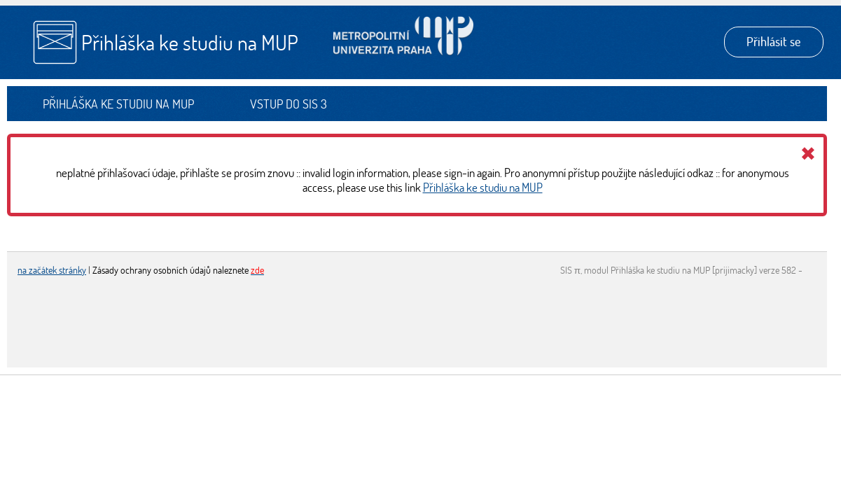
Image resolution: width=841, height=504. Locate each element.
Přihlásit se (773, 42)
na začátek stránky (52, 270)
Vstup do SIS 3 (289, 104)
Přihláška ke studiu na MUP (190, 42)
